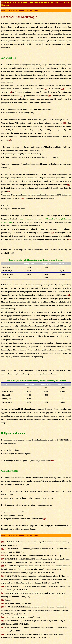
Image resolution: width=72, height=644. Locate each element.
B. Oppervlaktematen (13, 433)
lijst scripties (13, 10)
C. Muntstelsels (10, 471)
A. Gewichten (9, 58)
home (3, 10)
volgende (38, 10)
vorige (29, 10)
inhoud (21, 10)
